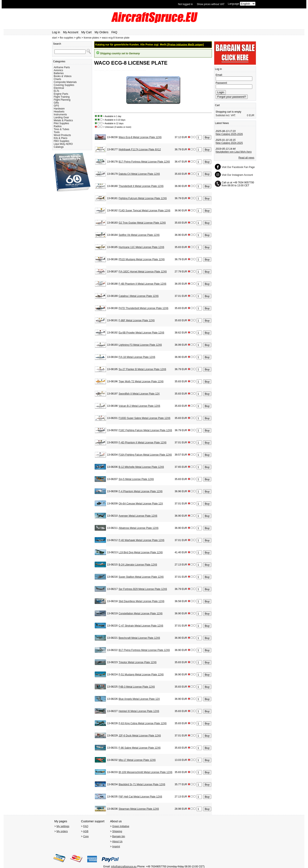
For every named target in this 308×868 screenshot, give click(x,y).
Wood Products (62, 135)
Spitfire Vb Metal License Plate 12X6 (139, 235)
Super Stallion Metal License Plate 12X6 (141, 577)
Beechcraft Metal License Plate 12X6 (139, 638)
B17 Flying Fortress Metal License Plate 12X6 (144, 162)
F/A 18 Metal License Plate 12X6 (137, 357)
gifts (78, 38)
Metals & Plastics (63, 120)
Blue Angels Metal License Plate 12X (139, 699)
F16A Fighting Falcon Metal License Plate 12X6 (145, 455)
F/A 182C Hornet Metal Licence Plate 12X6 (143, 272)
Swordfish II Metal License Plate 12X (139, 394)
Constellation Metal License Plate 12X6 (141, 613)
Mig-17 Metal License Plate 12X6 (137, 760)
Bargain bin (119, 836)
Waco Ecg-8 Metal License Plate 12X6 (140, 137)
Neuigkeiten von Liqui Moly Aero (234, 152)
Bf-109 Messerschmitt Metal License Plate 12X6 (145, 772)
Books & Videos (63, 76)
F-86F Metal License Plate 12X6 (137, 320)
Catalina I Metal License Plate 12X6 (139, 296)
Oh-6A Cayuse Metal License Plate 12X (141, 504)
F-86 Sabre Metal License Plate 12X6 (139, 748)
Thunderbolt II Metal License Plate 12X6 (141, 186)
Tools (57, 132)
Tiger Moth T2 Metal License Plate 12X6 (141, 381)
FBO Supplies (62, 141)
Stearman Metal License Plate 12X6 (139, 809)
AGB (86, 831)
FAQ (114, 32)
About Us (117, 841)
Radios (58, 126)
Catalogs (59, 147)
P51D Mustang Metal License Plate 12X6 (142, 259)
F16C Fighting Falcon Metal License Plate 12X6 (145, 430)
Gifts (56, 103)
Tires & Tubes (62, 129)
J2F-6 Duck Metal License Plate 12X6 (140, 736)
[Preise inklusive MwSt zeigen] (185, 45)
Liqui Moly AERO (63, 144)
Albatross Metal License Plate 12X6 (138, 528)
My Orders (101, 32)
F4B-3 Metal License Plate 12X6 (137, 687)
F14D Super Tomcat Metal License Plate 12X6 (144, 211)
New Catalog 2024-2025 (229, 143)
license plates (91, 38)
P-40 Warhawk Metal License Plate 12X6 (141, 540)
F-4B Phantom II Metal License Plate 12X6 (142, 284)
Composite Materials (65, 82)
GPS (56, 106)
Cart (217, 105)
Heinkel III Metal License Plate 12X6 (139, 711)
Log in (56, 32)
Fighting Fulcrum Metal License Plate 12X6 (143, 198)
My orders (62, 831)
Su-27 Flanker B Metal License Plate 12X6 (142, 369)
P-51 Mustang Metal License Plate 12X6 (141, 675)
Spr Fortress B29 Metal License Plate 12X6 (143, 589)
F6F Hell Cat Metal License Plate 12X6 (140, 797)
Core (86, 836)
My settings (63, 826)
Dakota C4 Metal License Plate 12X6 (139, 174)
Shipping (117, 831)
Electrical (59, 88)
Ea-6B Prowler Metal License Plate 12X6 (141, 333)
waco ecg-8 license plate (116, 38)
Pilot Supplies (61, 123)
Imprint (116, 847)
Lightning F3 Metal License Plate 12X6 (140, 345)
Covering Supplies (64, 85)
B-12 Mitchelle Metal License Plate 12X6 (141, 467)
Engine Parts (61, 94)
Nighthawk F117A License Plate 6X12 (140, 149)
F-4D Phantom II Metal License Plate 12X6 (142, 443)
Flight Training (62, 97)
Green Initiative (121, 826)
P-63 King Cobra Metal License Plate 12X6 (143, 723)
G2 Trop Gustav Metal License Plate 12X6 (142, 223)
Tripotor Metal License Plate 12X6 (137, 662)
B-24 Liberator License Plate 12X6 (138, 565)
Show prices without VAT (211, 4)
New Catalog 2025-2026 (229, 134)
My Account (71, 32)
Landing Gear (61, 117)
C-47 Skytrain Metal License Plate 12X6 (141, 626)
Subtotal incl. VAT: (226, 115)
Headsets (59, 112)
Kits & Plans (61, 138)
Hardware (59, 109)
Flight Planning (62, 100)
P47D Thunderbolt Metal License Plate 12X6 (143, 308)
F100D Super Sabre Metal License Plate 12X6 (144, 418)
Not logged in (185, 4)
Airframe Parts (62, 67)
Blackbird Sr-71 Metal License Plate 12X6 (142, 784)
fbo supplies (67, 38)
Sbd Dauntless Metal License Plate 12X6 (141, 601)
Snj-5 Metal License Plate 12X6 (136, 479)
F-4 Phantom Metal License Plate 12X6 (141, 491)
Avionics (58, 70)
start (55, 38)
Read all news (246, 158)
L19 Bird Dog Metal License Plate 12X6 (141, 552)
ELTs (57, 91)
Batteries (59, 73)
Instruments (60, 115)
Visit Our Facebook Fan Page (238, 167)
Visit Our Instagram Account (237, 175)
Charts (58, 79)
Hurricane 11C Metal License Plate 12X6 (141, 247)
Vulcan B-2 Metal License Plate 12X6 (139, 406)
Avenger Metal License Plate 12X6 (138, 516)
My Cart (87, 32)
